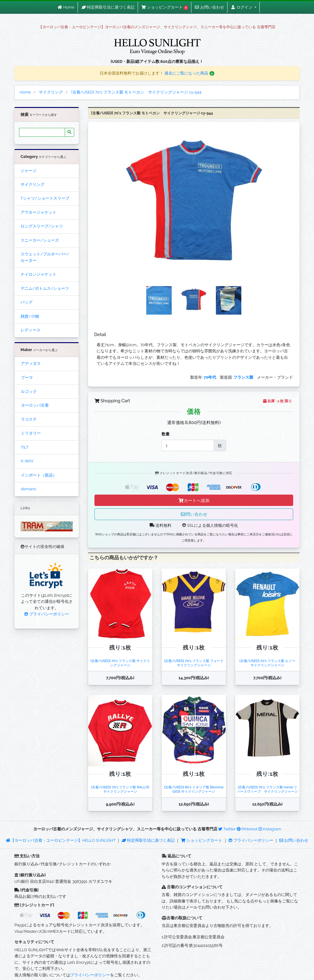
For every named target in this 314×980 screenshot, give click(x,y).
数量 (166, 434)
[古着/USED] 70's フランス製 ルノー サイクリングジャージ (269, 663)
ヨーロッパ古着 (35, 405)
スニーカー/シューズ (40, 240)
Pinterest (247, 829)
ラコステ (29, 419)
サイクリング (33, 184)
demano (28, 489)
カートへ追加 (194, 500)
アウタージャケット (38, 212)
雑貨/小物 (30, 316)
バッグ (27, 302)
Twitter (227, 829)
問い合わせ (194, 514)
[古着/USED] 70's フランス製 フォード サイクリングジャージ (195, 663)
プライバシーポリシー (47, 614)
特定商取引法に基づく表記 (148, 840)
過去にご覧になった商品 (189, 73)
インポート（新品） (39, 475)
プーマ (27, 378)
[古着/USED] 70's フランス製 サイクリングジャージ (120, 663)
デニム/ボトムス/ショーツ (45, 288)
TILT (25, 447)
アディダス (31, 364)
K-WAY (27, 461)
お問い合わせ (294, 840)
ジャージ (29, 171)
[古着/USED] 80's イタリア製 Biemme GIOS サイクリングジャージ (194, 789)
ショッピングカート (202, 840)
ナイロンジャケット (38, 274)
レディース (31, 330)
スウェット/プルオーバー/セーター (45, 257)
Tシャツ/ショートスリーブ (45, 198)
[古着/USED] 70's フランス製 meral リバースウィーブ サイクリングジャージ (267, 789)
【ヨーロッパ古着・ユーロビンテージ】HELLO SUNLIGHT (61, 840)
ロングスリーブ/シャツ (42, 226)
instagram (270, 829)
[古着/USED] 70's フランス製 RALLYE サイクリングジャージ (122, 789)
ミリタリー (31, 433)
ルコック (29, 391)
